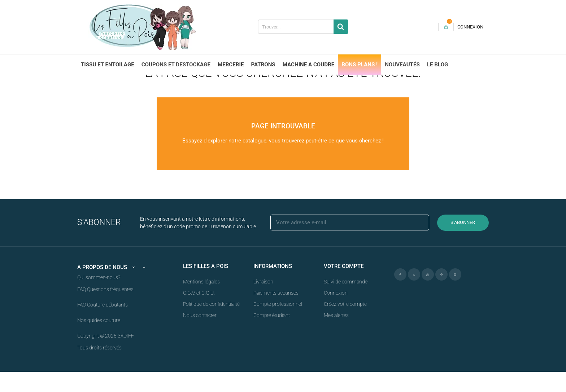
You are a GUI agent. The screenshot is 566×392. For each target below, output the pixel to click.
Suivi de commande (346, 302)
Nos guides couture (99, 340)
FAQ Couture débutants (103, 325)
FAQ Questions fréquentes (105, 309)
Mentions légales (201, 302)
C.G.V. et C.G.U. (199, 313)
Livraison (263, 302)
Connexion (336, 313)
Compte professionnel (278, 324)
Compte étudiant (272, 335)
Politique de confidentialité (211, 324)
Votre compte (344, 286)
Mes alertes (336, 335)
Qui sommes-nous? (99, 298)
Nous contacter (200, 335)
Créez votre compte (345, 324)
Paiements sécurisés (276, 313)
